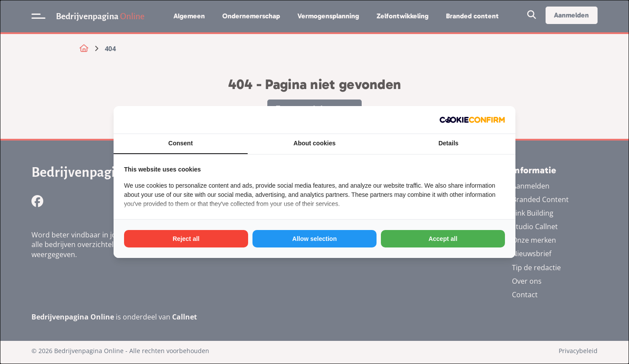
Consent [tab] (180, 143)
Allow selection (314, 239)
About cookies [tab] (314, 143)
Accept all (443, 239)
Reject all (186, 239)
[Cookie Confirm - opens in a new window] (472, 120)
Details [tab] (449, 143)
